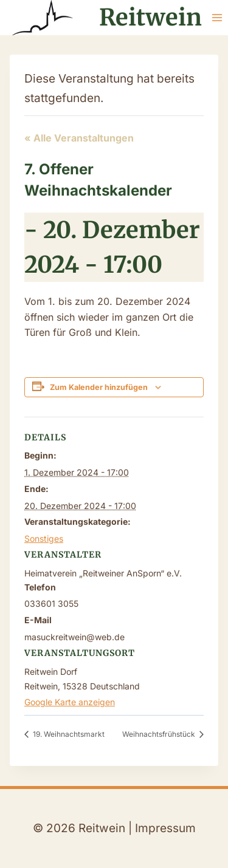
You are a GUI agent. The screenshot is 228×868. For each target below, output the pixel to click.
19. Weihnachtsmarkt (68, 734)
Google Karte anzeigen (70, 702)
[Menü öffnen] (217, 17)
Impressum (165, 828)
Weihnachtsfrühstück (160, 734)
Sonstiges (44, 538)
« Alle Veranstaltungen (79, 138)
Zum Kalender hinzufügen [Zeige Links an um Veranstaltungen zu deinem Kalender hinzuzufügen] (99, 387)
